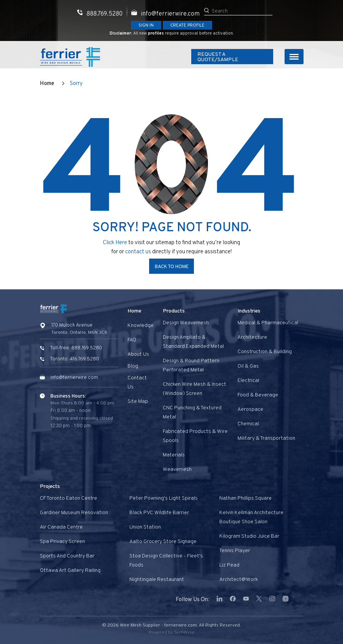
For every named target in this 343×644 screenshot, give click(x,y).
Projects (50, 487)
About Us (138, 354)
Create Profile (187, 25)
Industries (249, 311)
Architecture (252, 337)
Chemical (248, 424)
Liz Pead (229, 565)
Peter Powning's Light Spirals (164, 498)
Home (47, 84)
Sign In (146, 25)
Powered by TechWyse (172, 633)
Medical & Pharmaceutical (268, 323)
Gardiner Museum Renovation (74, 513)
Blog (133, 366)
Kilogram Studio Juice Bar (249, 536)
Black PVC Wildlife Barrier (159, 513)
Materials (174, 455)
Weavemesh (177, 470)
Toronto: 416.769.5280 (75, 359)
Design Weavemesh (186, 323)
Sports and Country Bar (67, 556)
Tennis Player (235, 551)
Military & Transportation (266, 438)
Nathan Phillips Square (245, 498)
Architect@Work (239, 580)
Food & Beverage (258, 395)
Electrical (248, 381)
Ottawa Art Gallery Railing (70, 571)
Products (174, 311)
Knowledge (141, 326)
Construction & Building (265, 352)
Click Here (115, 243)
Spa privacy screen (62, 542)
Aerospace (250, 410)
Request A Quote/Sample (232, 57)
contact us (139, 252)
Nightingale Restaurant (157, 580)
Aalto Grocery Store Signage (163, 542)
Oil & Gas (248, 366)
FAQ (132, 340)
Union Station (145, 527)
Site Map (138, 402)
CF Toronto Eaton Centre (68, 498)
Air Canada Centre (61, 527)
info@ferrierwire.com (74, 378)
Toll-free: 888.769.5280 (76, 348)
